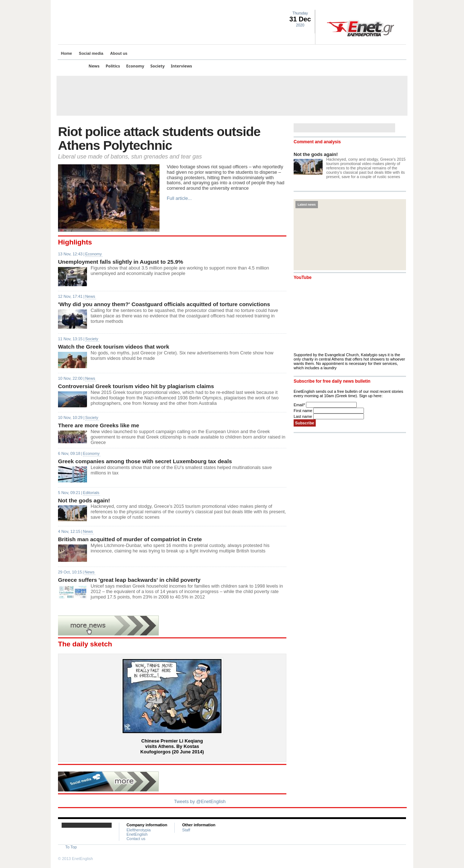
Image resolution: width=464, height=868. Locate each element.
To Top (71, 847)
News (94, 66)
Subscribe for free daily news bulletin (332, 381)
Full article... (179, 198)
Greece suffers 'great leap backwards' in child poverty (129, 580)
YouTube (303, 277)
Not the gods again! (84, 500)
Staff (186, 830)
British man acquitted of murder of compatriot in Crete (130, 539)
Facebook (385, 6)
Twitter (376, 6)
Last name (303, 416)
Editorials (91, 493)
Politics (113, 66)
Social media (91, 53)
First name (303, 411)
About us (119, 53)
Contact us (136, 839)
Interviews (181, 66)
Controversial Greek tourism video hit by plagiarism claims (136, 386)
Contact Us (402, 6)
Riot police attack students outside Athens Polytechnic (159, 139)
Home (67, 53)
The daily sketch (85, 644)
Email (300, 405)
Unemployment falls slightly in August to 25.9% (121, 262)
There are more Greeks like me (99, 425)
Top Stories (71, 66)
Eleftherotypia (139, 830)
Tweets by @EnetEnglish (200, 801)
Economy (135, 66)
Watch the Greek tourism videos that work (114, 347)
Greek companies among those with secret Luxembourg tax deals (145, 461)
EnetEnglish (137, 834)
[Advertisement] (232, 96)
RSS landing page (393, 6)
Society (158, 66)
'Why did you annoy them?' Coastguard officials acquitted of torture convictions (164, 304)
